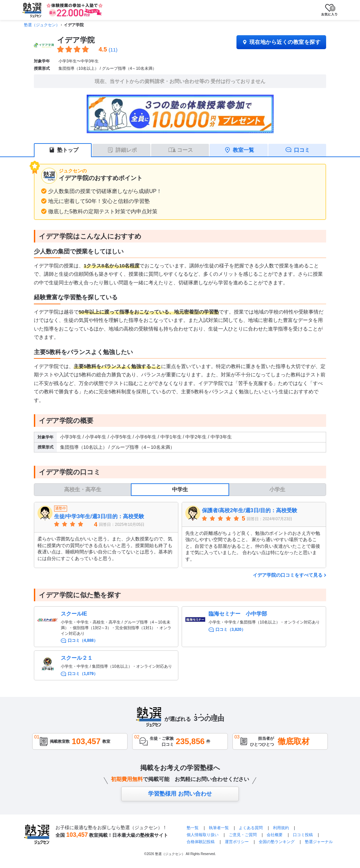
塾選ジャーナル (319, 842)
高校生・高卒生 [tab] (83, 489)
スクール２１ (77, 658)
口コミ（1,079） (83, 674)
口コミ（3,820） (230, 629)
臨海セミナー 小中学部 (238, 614)
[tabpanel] (180, 535)
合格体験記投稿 (201, 842)
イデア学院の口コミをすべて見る (288, 575)
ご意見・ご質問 (243, 835)
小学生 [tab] (277, 489)
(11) (113, 50)
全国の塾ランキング (277, 842)
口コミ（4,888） (83, 640)
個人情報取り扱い (203, 835)
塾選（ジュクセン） (42, 25)
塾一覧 (193, 828)
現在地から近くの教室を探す (281, 42)
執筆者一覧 (219, 828)
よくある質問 (251, 828)
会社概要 (275, 835)
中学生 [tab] (180, 489)
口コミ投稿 (303, 835)
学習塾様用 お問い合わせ (180, 794)
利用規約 (281, 828)
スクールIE (74, 614)
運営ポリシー (237, 842)
